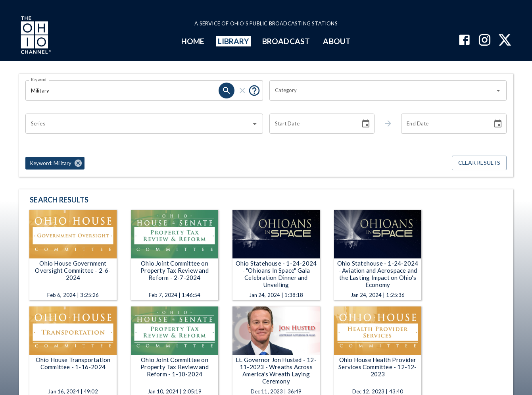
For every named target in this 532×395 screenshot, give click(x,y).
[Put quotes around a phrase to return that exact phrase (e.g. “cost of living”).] (254, 91)
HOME (193, 41)
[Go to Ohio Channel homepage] (35, 36)
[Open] (498, 91)
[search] (227, 91)
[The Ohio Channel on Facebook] (464, 41)
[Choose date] (366, 124)
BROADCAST (286, 41)
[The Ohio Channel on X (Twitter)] (505, 41)
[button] (55, 163)
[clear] (242, 91)
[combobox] (382, 91)
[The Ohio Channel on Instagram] (485, 41)
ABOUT (337, 41)
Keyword (39, 79)
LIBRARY (233, 41)
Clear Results (479, 163)
